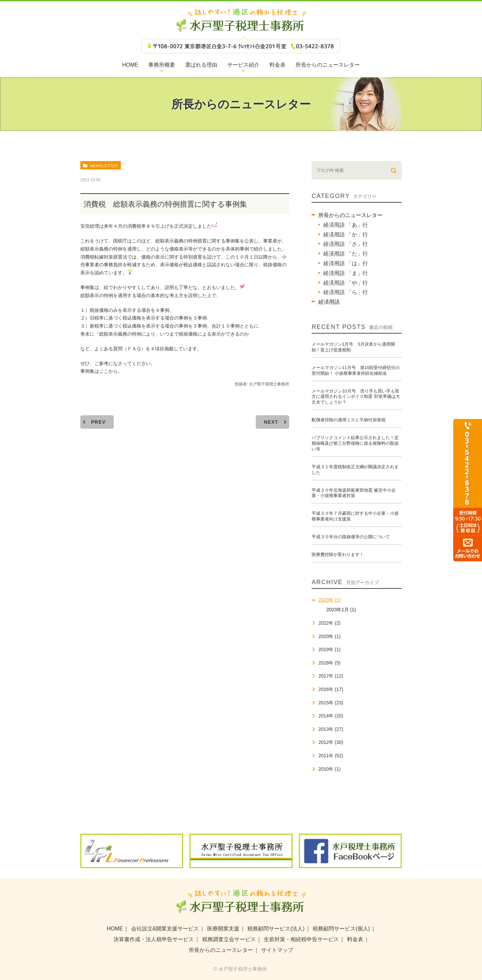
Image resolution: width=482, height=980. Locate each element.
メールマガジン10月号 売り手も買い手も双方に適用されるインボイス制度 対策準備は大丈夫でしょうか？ (356, 397)
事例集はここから (99, 371)
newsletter (104, 166)
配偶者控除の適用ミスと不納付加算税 (349, 420)
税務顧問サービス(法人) (276, 929)
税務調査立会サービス (229, 939)
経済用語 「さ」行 (345, 244)
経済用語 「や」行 (345, 283)
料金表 (355, 939)
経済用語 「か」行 (345, 235)
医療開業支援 (223, 929)
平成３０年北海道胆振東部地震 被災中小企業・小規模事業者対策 (354, 493)
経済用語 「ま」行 (345, 273)
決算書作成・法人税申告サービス (154, 939)
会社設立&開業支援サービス (165, 929)
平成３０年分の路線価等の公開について (351, 537)
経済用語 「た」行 (345, 254)
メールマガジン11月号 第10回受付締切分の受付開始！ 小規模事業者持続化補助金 (356, 370)
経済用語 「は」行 (345, 263)
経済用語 (329, 302)
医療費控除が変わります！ (338, 554)
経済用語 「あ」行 (345, 225)
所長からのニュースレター (350, 215)
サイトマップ (277, 950)
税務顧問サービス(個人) (341, 929)
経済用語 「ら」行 (345, 292)
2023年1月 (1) (341, 610)
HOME (115, 929)
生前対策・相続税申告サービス (301, 939)
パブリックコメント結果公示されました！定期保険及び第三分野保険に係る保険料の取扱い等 (355, 443)
